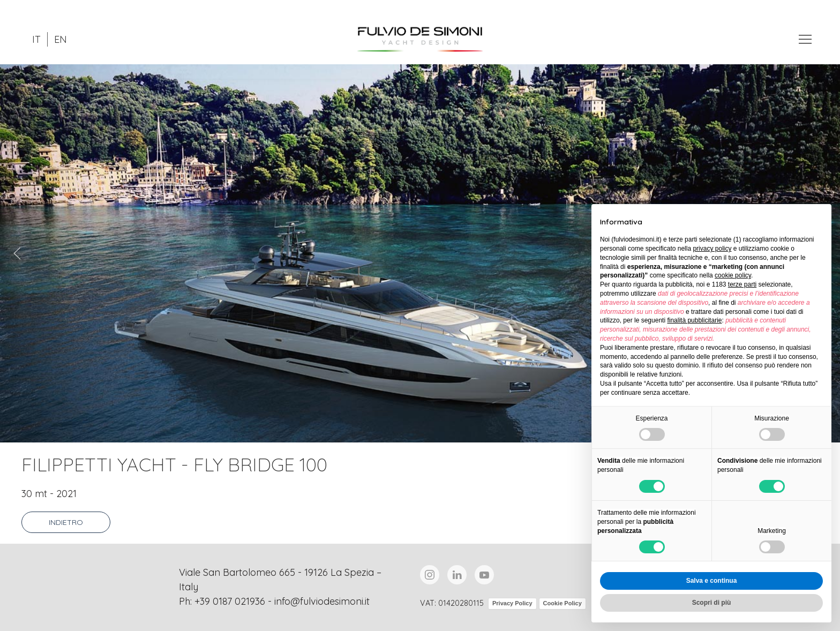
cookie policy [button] (733, 275)
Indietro (66, 522)
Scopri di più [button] (712, 603)
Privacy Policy (512, 603)
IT (36, 39)
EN (61, 39)
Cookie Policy (562, 603)
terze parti (742, 284)
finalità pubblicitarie (694, 320)
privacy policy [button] (712, 249)
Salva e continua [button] (712, 581)
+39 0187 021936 (230, 601)
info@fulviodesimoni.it (322, 601)
